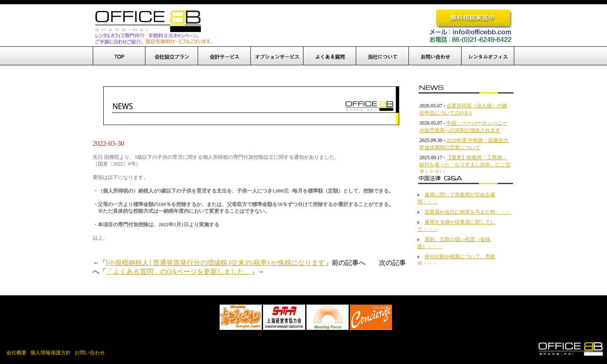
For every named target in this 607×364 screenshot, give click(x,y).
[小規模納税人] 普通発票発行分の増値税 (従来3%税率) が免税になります (216, 263)
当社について (383, 56)
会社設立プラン (172, 56)
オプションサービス (277, 56)
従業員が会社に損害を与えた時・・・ (467, 212)
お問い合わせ (435, 56)
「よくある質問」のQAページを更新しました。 (179, 272)
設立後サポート (224, 56)
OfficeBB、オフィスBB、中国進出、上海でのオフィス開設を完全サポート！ (153, 27)
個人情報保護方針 (51, 353)
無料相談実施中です (474, 18)
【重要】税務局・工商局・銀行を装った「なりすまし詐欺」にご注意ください (465, 165)
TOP (119, 56)
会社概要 (16, 353)
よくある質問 (330, 56)
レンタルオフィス (488, 56)
